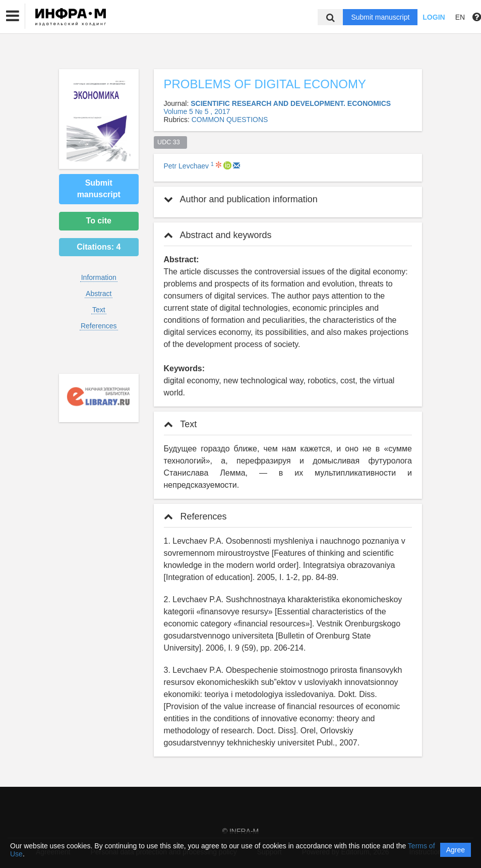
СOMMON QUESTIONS (230, 120)
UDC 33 (170, 142)
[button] (13, 16)
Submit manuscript (380, 17)
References (99, 326)
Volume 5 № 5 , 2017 (197, 111)
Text (99, 310)
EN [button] (460, 17)
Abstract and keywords (218, 235)
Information (99, 277)
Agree (456, 850)
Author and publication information (241, 199)
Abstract (99, 294)
